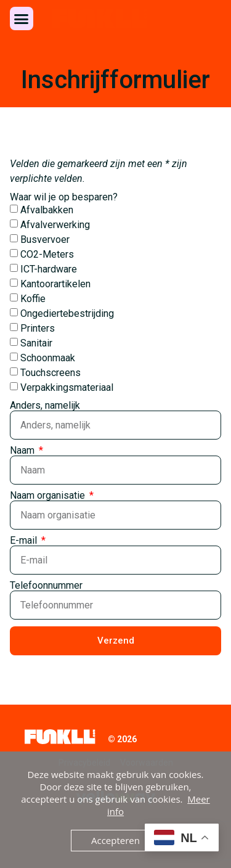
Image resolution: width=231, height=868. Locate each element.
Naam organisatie (49, 496)
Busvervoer (45, 240)
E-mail (25, 541)
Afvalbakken (47, 210)
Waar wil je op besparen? (64, 197)
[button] (22, 18)
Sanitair (36, 343)
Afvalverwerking (55, 225)
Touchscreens (51, 373)
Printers (38, 328)
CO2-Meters (47, 254)
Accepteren (115, 840)
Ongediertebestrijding (67, 313)
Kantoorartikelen (55, 284)
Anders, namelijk (45, 406)
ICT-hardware (49, 269)
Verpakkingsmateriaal (67, 387)
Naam (23, 451)
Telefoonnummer (46, 586)
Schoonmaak (48, 358)
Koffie (33, 299)
